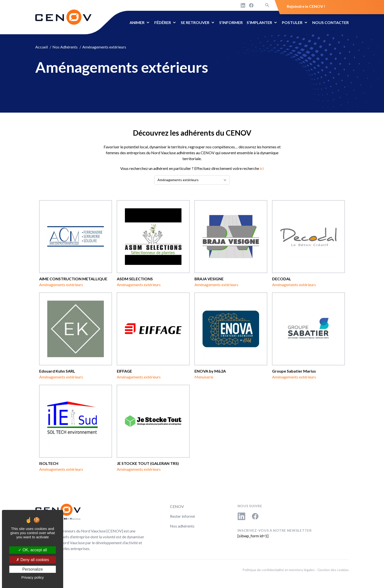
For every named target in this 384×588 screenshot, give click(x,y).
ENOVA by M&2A (210, 371)
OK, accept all (32, 550)
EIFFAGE (124, 371)
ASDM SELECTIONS (135, 279)
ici (262, 168)
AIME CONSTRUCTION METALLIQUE (73, 279)
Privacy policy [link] (33, 577)
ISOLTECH (49, 463)
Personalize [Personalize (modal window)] (33, 569)
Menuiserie (204, 377)
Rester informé (182, 516)
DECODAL (282, 279)
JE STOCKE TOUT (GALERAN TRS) (148, 463)
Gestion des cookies (333, 570)
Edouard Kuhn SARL (57, 371)
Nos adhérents (182, 526)
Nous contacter (330, 22)
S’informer (231, 22)
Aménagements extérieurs (61, 285)
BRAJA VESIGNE (209, 279)
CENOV (177, 506)
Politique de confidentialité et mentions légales (279, 570)
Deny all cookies (33, 560)
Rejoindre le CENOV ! (306, 6)
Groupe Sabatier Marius (294, 371)
